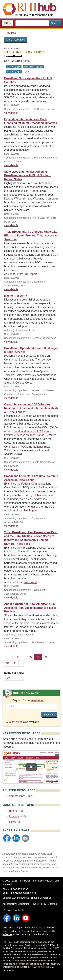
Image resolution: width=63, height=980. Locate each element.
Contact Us (45, 898)
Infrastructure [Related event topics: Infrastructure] (17, 796)
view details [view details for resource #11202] (11, 646)
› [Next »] (21, 663)
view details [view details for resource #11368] (11, 342)
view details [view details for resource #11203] (11, 526)
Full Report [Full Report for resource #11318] (30, 582)
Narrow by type (14, 67)
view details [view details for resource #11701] (11, 113)
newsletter (37, 700)
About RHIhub (30, 898)
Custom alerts (14, 722)
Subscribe (49, 715)
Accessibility (9, 904)
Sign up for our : (29, 700)
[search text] (32, 23)
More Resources (16, 40)
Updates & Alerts (12, 898)
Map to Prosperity (16, 296)
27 (31, 657)
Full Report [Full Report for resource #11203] (30, 511)
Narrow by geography (34, 67)
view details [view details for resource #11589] (11, 289)
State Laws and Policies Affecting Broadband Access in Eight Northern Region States (28, 176)
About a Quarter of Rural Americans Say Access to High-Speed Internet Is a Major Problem (30, 608)
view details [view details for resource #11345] (11, 398)
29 (45, 657)
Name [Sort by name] (26, 61)
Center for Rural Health (43, 928)
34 (8, 663)
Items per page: (14, 676)
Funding (14, 816)
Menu (7, 23)
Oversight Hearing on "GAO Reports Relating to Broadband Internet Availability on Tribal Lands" (31, 408)
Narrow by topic (14, 72)
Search (55, 23)
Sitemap (52, 904)
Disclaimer (23, 904)
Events (13, 811)
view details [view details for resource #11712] (11, 225)
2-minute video (24, 739)
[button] (7, 838)
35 (15, 663)
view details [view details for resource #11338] (11, 470)
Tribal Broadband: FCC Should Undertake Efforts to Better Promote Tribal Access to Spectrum (31, 236)
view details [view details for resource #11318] (11, 598)
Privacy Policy (38, 904)
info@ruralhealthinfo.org (23, 893)
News (13, 822)
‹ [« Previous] (7, 657)
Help (28, 72)
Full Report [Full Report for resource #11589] (30, 274)
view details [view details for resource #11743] (11, 165)
